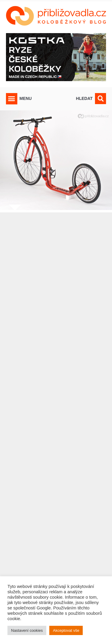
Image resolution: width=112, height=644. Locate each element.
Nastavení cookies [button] (27, 630)
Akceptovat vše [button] (66, 630)
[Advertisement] (56, 416)
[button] (12, 99)
